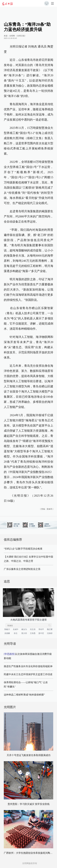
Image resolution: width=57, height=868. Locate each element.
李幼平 (41, 629)
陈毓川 (7, 629)
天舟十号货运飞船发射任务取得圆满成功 (29, 755)
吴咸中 (16, 629)
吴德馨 (7, 633)
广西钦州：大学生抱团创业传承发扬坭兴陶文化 (29, 853)
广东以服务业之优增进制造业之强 (22, 569)
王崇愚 (33, 633)
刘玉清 (33, 629)
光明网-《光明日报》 (18, 36)
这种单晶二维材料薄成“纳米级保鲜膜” (24, 695)
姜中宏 (41, 633)
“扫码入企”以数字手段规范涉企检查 (23, 549)
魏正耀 (50, 629)
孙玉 (16, 633)
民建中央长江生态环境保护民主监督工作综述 (28, 674)
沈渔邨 (50, 633)
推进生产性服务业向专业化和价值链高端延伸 (28, 666)
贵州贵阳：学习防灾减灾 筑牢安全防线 (29, 804)
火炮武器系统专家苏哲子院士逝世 (29, 620)
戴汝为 (24, 629)
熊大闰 (24, 633)
